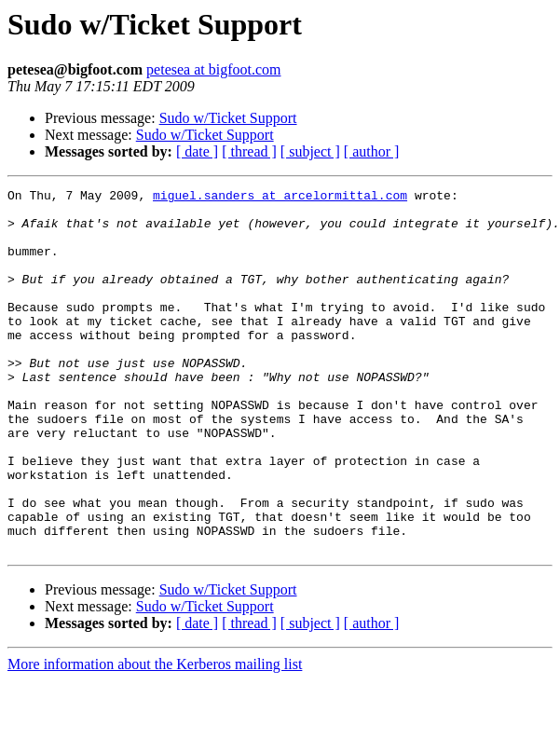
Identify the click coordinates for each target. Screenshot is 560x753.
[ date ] (197, 151)
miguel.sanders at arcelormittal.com (280, 198)
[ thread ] (249, 151)
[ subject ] (310, 151)
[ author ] (372, 151)
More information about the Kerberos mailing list (155, 737)
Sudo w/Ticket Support (228, 118)
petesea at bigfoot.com (213, 69)
